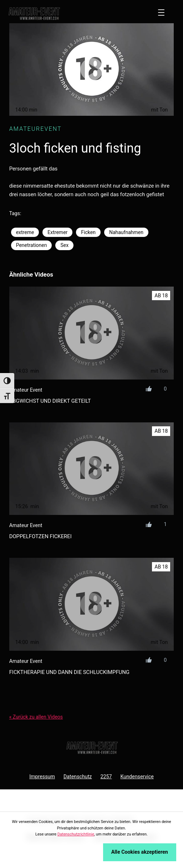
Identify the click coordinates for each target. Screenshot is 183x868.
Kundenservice (137, 777)
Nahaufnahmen (126, 232)
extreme (25, 232)
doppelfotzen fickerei (40, 536)
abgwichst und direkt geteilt (50, 401)
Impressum (42, 777)
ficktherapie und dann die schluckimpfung (69, 672)
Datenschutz (78, 777)
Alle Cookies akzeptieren (140, 852)
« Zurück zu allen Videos (36, 717)
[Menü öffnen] (161, 13)
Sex (64, 245)
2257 (106, 777)
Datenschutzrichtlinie (76, 834)
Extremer (57, 232)
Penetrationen (32, 245)
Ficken (88, 232)
